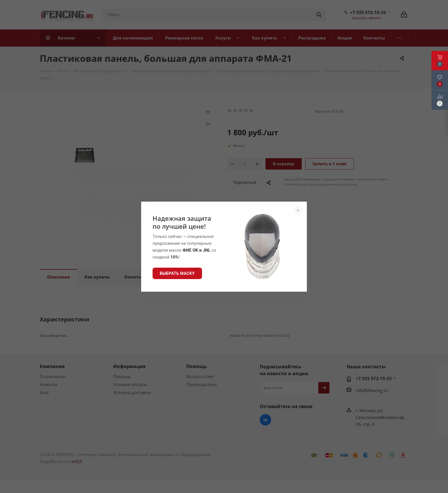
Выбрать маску (177, 273)
